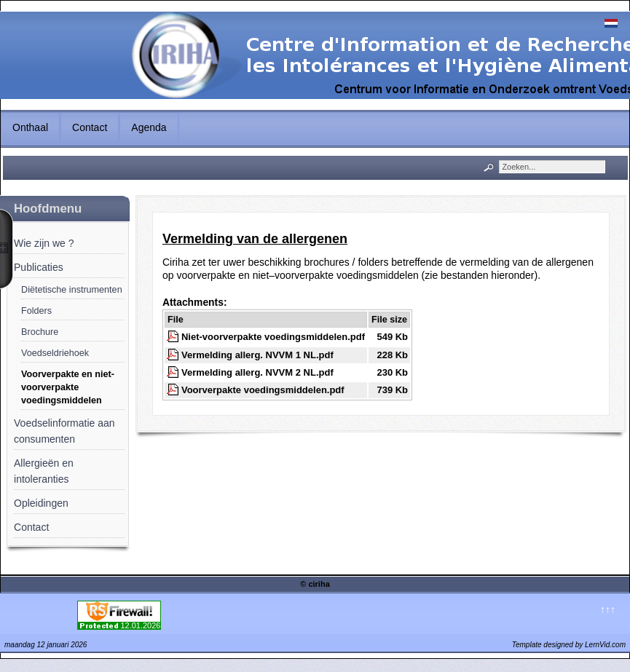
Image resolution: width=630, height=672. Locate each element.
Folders (36, 311)
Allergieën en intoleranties (44, 471)
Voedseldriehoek (55, 353)
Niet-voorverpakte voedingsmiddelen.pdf (273, 337)
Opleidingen (41, 503)
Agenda (149, 127)
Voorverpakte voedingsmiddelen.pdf (263, 390)
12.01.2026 (140, 625)
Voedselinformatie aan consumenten (64, 431)
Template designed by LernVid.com (569, 645)
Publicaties (39, 267)
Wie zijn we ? (44, 243)
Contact (90, 127)
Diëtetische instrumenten (72, 290)
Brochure (40, 332)
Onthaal (30, 127)
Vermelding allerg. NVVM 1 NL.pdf (257, 355)
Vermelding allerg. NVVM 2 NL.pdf (257, 372)
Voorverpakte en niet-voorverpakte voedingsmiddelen (68, 387)
